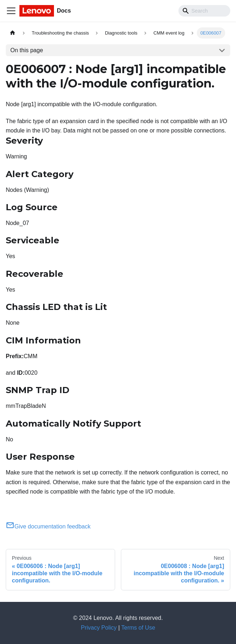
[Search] (204, 11)
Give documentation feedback (48, 526)
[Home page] (13, 33)
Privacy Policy (99, 628)
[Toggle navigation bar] (11, 11)
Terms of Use (138, 628)
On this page (27, 50)
